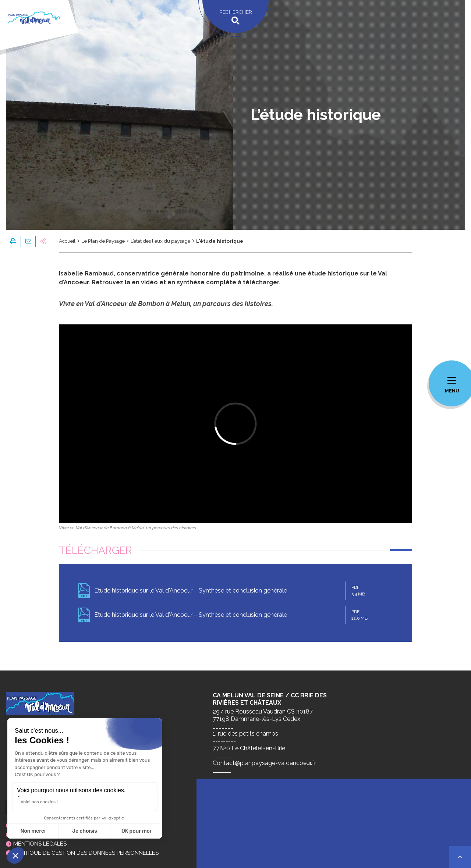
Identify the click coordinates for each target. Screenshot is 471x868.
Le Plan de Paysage (103, 241)
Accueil (67, 241)
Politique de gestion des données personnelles (86, 853)
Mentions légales (40, 844)
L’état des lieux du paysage (160, 241)
